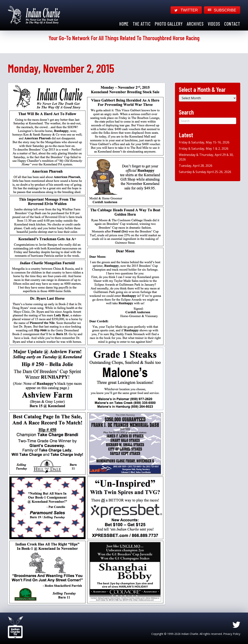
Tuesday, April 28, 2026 (196, 166)
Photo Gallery (169, 24)
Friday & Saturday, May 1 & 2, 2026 (204, 149)
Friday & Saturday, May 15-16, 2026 (204, 142)
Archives (195, 24)
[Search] (208, 121)
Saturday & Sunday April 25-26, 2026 (205, 172)
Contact (232, 24)
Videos (214, 24)
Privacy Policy (232, 634)
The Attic (142, 24)
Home (124, 24)
